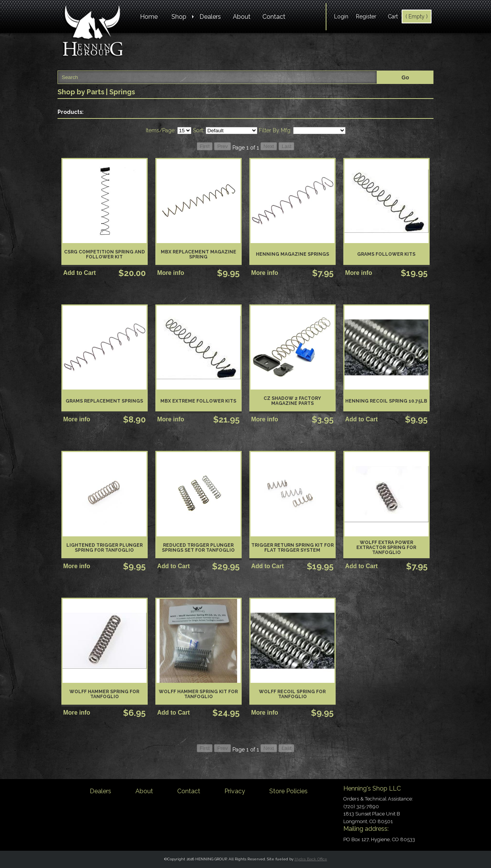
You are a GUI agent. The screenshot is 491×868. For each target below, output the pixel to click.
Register (366, 16)
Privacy (235, 791)
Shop (179, 17)
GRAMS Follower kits (386, 254)
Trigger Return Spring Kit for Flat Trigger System (292, 548)
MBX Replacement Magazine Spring (199, 254)
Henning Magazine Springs (292, 254)
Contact (274, 17)
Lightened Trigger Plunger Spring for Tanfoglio (105, 548)
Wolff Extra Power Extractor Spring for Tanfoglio (386, 547)
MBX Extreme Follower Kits (198, 401)
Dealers (210, 17)
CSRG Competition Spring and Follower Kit (105, 254)
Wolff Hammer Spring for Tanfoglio (104, 694)
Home (149, 17)
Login (341, 16)
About (242, 17)
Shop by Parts (81, 92)
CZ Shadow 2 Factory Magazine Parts (292, 401)
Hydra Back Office (311, 859)
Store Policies (288, 791)
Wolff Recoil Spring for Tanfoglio (292, 694)
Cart (393, 16)
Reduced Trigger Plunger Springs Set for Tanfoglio (198, 548)
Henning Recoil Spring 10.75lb (386, 401)
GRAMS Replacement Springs (104, 401)
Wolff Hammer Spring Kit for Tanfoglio (198, 694)
